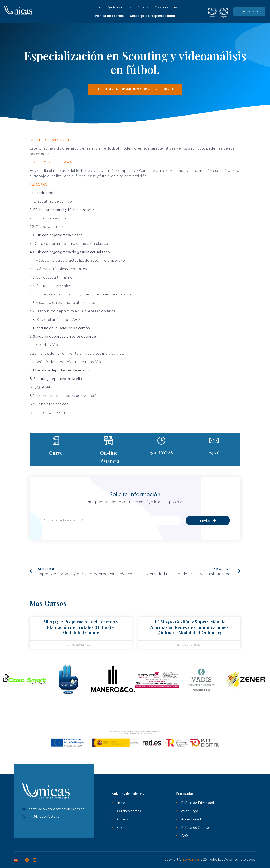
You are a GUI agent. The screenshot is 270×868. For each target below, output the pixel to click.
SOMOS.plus (191, 859)
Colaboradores (166, 7)
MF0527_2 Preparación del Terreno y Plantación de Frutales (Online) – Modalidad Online (81, 627)
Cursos (143, 7)
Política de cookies (109, 16)
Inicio (97, 7)
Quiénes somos (119, 7)
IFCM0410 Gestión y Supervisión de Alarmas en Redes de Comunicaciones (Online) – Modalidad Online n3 (189, 627)
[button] (7, 680)
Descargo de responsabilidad (153, 16)
